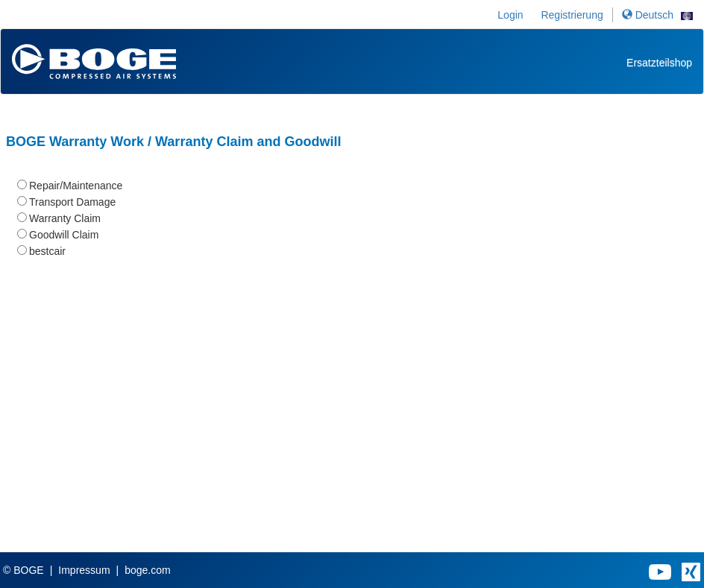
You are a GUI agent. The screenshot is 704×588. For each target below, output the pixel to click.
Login (510, 15)
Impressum (84, 570)
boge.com (147, 570)
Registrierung (572, 15)
